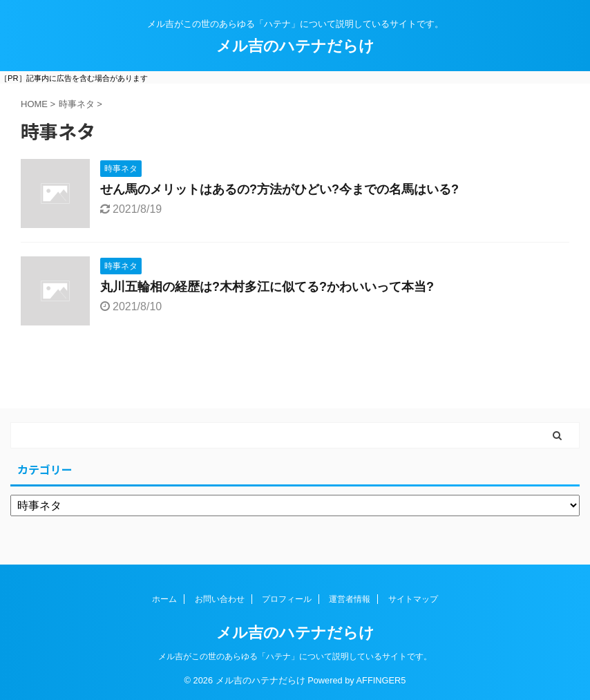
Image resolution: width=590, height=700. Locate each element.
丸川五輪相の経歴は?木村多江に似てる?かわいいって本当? (267, 287)
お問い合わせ (220, 599)
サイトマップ (413, 599)
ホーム (164, 599)
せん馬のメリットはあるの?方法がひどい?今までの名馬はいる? (279, 189)
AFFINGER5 (381, 680)
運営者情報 (350, 599)
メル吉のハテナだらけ (295, 46)
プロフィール (287, 599)
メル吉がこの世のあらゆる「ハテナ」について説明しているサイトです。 (295, 656)
